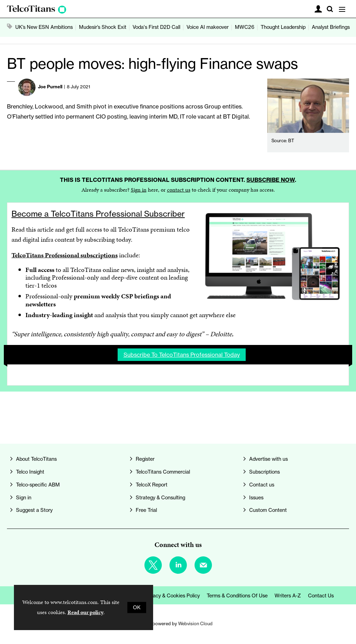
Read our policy (85, 612)
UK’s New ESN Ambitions (44, 27)
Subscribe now (271, 180)
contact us (179, 190)
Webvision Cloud (195, 623)
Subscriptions (264, 472)
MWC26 (245, 27)
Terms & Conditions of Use (237, 596)
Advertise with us (268, 459)
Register (145, 459)
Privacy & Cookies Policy (172, 596)
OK (137, 607)
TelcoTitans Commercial (163, 472)
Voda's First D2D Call (156, 27)
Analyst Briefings (331, 27)
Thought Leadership (283, 27)
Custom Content (268, 510)
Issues (256, 498)
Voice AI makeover (208, 27)
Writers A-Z (288, 596)
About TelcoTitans (36, 459)
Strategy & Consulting (160, 498)
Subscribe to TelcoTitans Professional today (182, 355)
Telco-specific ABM (38, 485)
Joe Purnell (50, 87)
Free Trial (146, 510)
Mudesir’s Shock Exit (103, 27)
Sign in (139, 190)
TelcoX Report (152, 485)
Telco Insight (30, 472)
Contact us (262, 485)
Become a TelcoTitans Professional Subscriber (98, 214)
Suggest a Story (34, 510)
